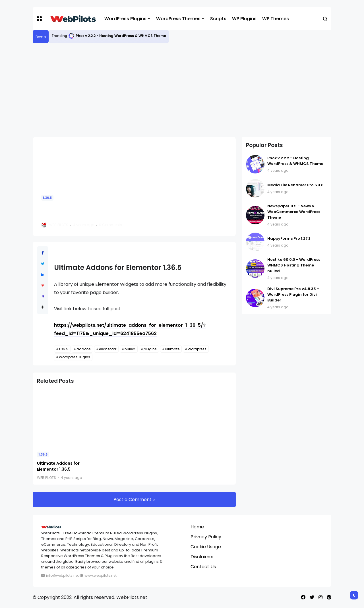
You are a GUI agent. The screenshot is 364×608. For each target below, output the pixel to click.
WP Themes (276, 19)
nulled (130, 349)
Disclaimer (202, 557)
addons (84, 349)
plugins (150, 349)
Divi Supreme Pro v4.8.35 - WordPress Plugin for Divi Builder (293, 294)
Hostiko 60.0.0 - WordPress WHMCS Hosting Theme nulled (294, 265)
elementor (108, 349)
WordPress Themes (178, 19)
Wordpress (197, 349)
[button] (39, 19)
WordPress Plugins (125, 19)
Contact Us (203, 567)
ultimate (172, 349)
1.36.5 (47, 198)
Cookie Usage (206, 547)
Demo (41, 37)
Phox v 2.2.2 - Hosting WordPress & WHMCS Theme (121, 36)
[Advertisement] (182, 90)
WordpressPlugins (75, 357)
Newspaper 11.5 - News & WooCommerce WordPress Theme (294, 212)
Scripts (218, 19)
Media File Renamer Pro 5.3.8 (295, 185)
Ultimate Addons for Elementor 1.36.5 (58, 466)
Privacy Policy (206, 537)
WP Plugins (244, 19)
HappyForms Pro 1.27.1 (289, 238)
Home (197, 527)
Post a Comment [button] (133, 500)
